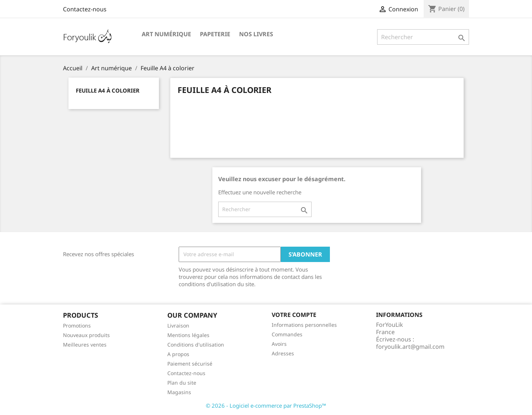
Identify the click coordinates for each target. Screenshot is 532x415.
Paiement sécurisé (190, 364)
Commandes (287, 334)
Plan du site (182, 383)
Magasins (179, 392)
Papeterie (215, 34)
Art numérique (166, 34)
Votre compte (294, 315)
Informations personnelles (304, 325)
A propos (178, 354)
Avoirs (279, 344)
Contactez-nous (85, 9)
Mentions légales (188, 335)
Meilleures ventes (85, 345)
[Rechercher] (423, 37)
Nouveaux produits (86, 335)
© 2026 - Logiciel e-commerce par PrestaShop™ (266, 405)
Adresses (283, 353)
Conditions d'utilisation (196, 345)
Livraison (178, 326)
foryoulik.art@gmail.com (410, 347)
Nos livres (256, 34)
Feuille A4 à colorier (108, 90)
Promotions (77, 326)
